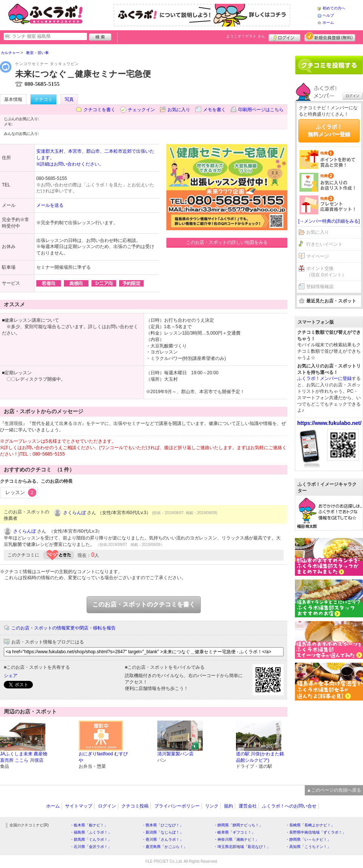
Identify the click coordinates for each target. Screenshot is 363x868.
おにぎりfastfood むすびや (103, 757)
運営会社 (248, 806)
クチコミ (43, 99)
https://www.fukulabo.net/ (329, 423)
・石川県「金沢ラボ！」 (91, 847)
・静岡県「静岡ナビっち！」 (238, 825)
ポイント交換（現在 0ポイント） (326, 272)
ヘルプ (328, 15)
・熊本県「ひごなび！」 (163, 825)
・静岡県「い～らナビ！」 (308, 839)
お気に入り (179, 110)
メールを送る (50, 205)
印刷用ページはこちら (261, 110)
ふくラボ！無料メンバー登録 (329, 130)
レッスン (21, 493)
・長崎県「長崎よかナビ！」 (310, 825)
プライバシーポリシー (177, 806)
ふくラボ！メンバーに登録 (324, 378)
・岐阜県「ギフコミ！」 (234, 832)
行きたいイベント (324, 244)
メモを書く (214, 110)
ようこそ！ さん (246, 36)
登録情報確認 (320, 287)
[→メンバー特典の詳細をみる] (329, 221)
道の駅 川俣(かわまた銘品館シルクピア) (260, 757)
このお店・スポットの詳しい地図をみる (227, 242)
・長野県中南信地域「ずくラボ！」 (316, 832)
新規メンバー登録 (330, 37)
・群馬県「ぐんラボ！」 (91, 839)
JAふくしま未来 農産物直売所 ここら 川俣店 (24, 757)
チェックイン (141, 110)
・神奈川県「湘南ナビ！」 (236, 839)
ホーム (328, 22)
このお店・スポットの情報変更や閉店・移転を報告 (64, 628)
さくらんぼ (74, 513)
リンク (212, 806)
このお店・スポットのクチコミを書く (144, 604)
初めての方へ (334, 8)
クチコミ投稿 (135, 806)
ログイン (285, 37)
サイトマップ (79, 806)
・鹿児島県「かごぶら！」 (164, 847)
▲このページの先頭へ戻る (334, 790)
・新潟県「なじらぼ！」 (163, 832)
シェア (11, 676)
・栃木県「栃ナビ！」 (89, 825)
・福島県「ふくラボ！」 (91, 832)
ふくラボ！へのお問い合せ (289, 806)
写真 (69, 99)
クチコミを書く (99, 110)
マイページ (318, 256)
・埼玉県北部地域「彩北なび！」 (242, 847)
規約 (228, 806)
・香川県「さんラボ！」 (163, 839)
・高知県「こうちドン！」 (308, 847)
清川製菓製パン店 (175, 754)
